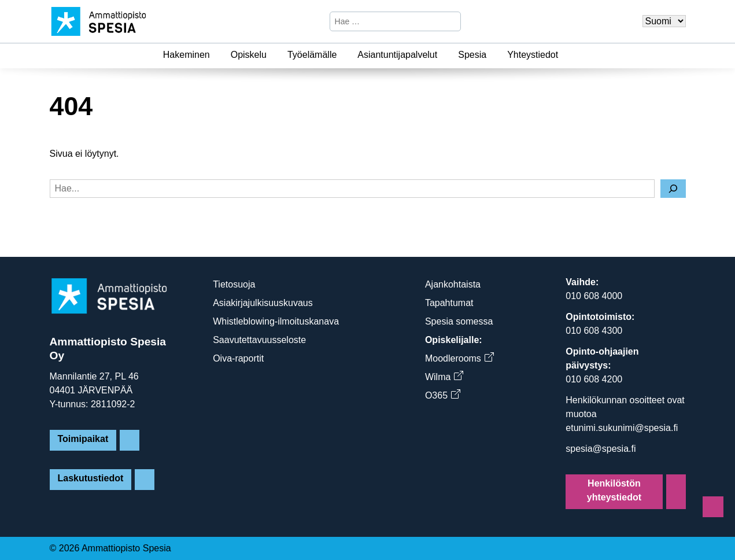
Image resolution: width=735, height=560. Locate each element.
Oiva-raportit (238, 358)
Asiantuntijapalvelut (397, 55)
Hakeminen (186, 55)
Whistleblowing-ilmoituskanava (276, 321)
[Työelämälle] (344, 55)
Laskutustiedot (91, 478)
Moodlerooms (459, 358)
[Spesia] (493, 55)
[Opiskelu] (274, 55)
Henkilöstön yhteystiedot (614, 490)
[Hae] (450, 21)
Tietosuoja (234, 284)
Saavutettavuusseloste (259, 340)
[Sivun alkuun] (713, 507)
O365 (442, 395)
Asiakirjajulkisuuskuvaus (263, 303)
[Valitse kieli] (664, 21)
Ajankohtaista (453, 284)
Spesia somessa (459, 321)
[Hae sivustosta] (385, 21)
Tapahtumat (449, 303)
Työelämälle (312, 55)
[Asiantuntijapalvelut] (444, 55)
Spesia (472, 55)
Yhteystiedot (533, 55)
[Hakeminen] (217, 55)
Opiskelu (249, 55)
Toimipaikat (83, 439)
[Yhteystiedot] (565, 55)
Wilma (444, 377)
